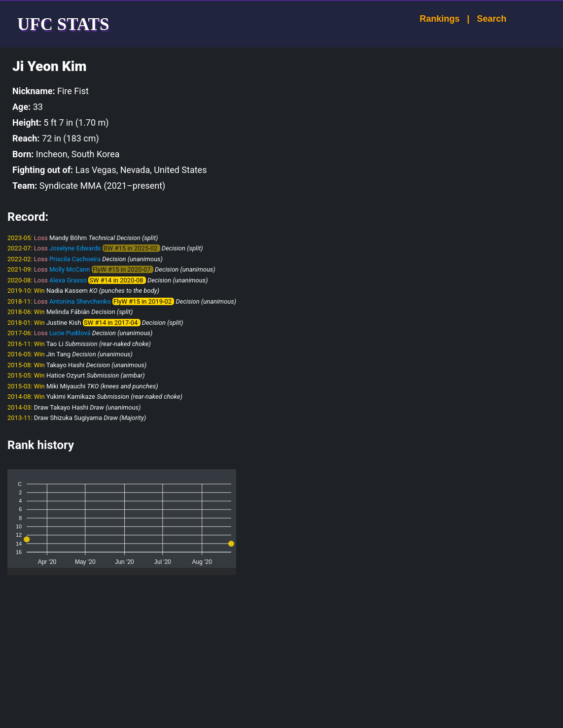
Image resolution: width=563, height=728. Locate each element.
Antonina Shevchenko (80, 301)
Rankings (431, 19)
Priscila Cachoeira (75, 259)
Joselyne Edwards (75, 248)
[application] (122, 519)
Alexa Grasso (68, 280)
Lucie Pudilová (70, 333)
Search (483, 19)
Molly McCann (70, 269)
